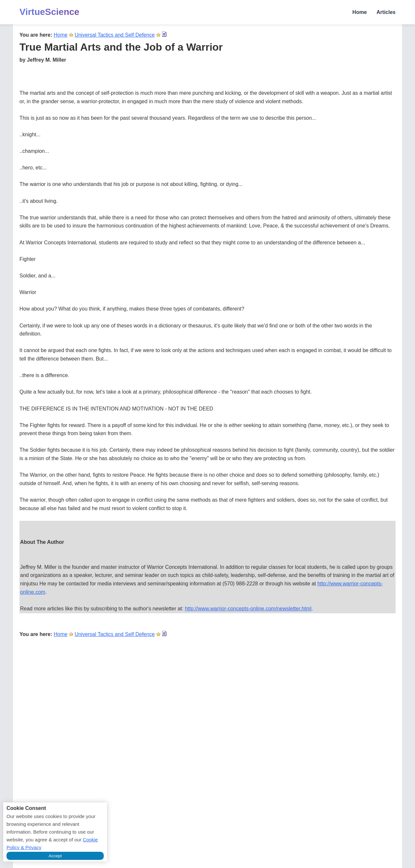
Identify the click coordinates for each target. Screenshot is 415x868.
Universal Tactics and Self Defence (115, 35)
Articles (386, 12)
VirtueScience (49, 12)
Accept (55, 856)
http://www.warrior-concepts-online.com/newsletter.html (248, 609)
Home (360, 12)
